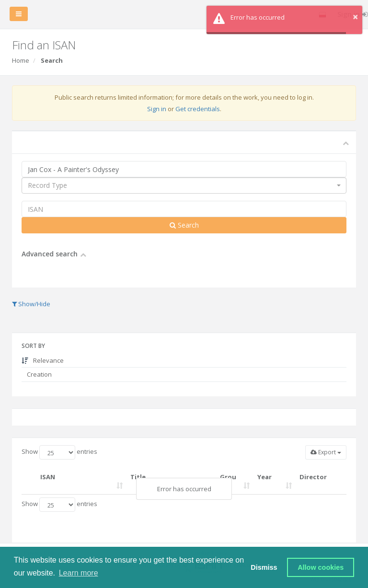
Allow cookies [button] (321, 567)
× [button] (355, 17)
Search (184, 225)
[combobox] (184, 185)
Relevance (43, 360)
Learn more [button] (79, 573)
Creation (39, 374)
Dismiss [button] (264, 567)
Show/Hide (31, 304)
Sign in (157, 109)
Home (21, 60)
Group (228, 481)
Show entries (59, 452)
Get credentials (198, 109)
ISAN (48, 477)
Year (264, 477)
